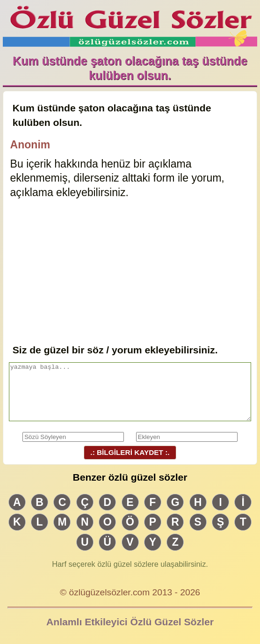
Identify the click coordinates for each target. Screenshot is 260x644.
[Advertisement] (130, 272)
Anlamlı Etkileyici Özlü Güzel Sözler (130, 622)
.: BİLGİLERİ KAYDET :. (130, 452)
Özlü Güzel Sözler (130, 24)
